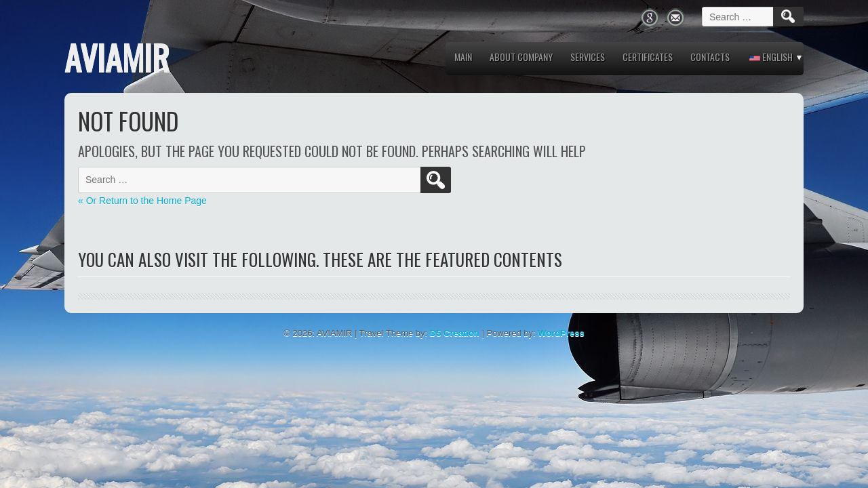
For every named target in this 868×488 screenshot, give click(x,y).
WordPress (561, 333)
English (771, 57)
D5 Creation (455, 333)
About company (521, 57)
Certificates (648, 57)
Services (588, 57)
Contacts (710, 57)
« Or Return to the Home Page (142, 201)
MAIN (463, 57)
